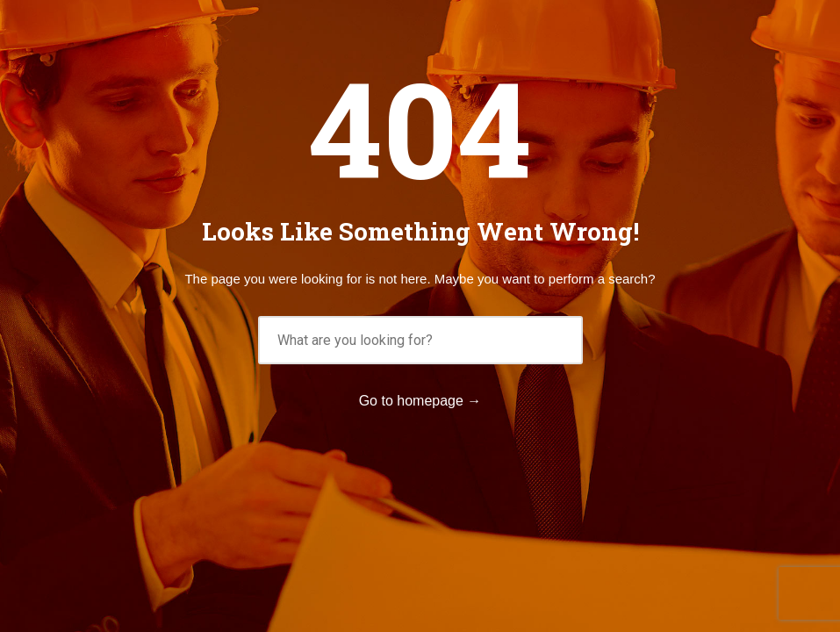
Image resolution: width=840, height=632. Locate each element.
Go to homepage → (420, 401)
